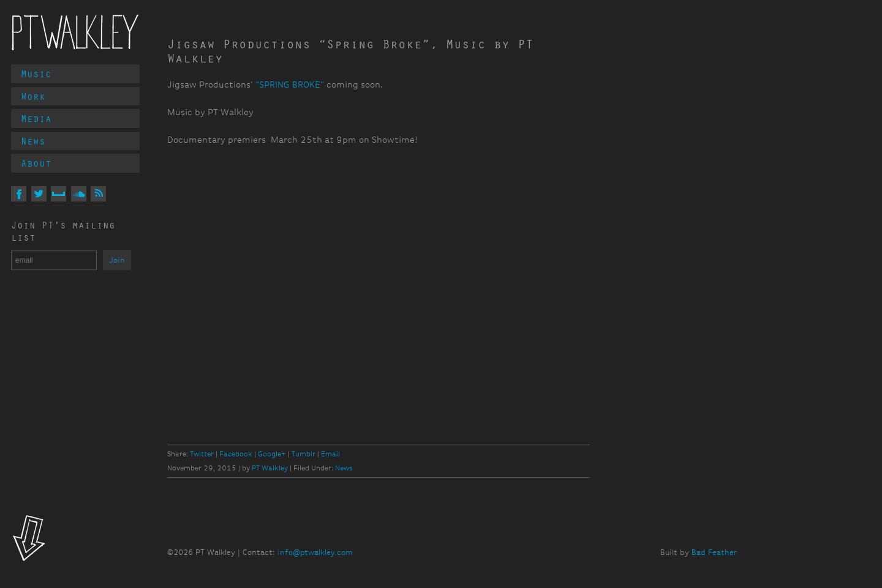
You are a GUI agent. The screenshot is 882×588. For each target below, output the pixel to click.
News (33, 141)
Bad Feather (714, 552)
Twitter (202, 454)
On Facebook (19, 194)
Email (330, 454)
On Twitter (39, 194)
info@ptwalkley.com (315, 552)
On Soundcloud (79, 194)
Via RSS (98, 194)
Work (33, 96)
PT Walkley (75, 32)
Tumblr (303, 454)
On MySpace (58, 194)
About (36, 163)
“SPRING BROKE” (290, 85)
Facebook (236, 454)
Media (36, 118)
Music (36, 73)
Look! (29, 540)
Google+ (272, 454)
